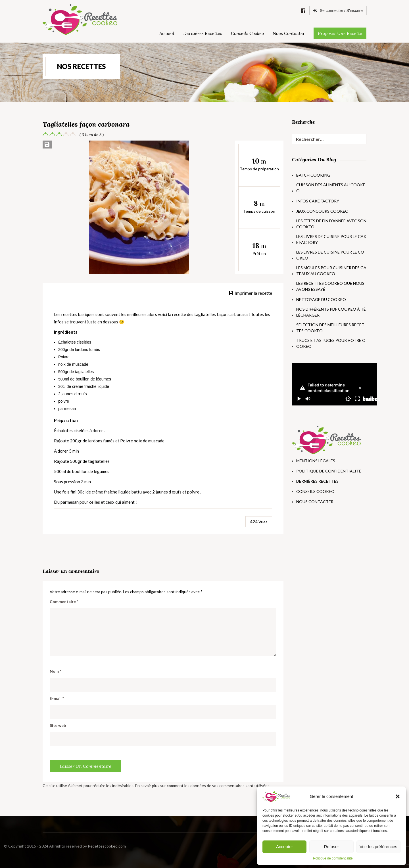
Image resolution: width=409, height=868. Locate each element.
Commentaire (64, 602)
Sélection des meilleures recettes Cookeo (330, 328)
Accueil (167, 33)
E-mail (57, 698)
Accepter (284, 847)
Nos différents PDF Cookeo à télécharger (331, 312)
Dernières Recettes (203, 33)
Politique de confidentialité (333, 858)
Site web (58, 725)
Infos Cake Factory (318, 201)
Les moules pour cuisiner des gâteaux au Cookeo (331, 271)
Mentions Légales (316, 461)
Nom (55, 671)
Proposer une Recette (340, 33)
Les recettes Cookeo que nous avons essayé (330, 286)
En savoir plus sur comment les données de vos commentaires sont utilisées (202, 786)
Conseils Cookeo (247, 33)
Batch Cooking (313, 175)
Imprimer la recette (250, 293)
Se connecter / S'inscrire (338, 11)
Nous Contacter (289, 33)
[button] (398, 796)
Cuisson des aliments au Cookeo (331, 188)
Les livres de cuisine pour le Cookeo (330, 255)
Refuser (332, 847)
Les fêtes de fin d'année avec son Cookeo (331, 224)
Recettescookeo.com (53, 846)
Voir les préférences (378, 847)
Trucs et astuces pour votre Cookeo (331, 343)
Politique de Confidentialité (329, 471)
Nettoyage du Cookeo (321, 299)
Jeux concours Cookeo (322, 211)
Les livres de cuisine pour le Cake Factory (331, 239)
